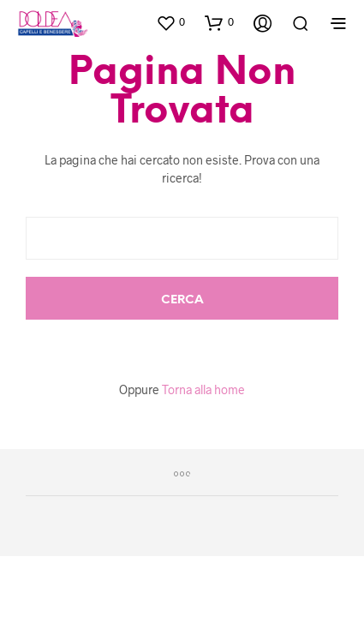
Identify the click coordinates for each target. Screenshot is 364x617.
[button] (170, 22)
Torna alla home (203, 389)
